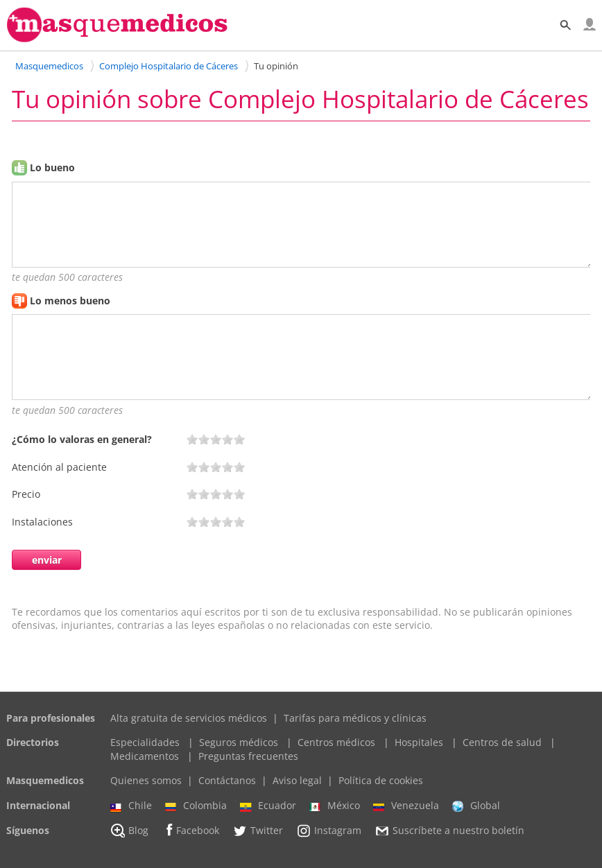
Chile (131, 806)
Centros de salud (502, 742)
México (335, 806)
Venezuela (406, 806)
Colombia (196, 806)
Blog (129, 831)
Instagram (329, 831)
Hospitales (419, 742)
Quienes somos (146, 780)
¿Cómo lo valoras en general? (82, 439)
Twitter (258, 831)
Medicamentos (145, 756)
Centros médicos (336, 742)
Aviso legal (297, 780)
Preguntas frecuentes (248, 756)
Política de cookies (381, 780)
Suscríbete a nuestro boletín (449, 831)
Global (476, 806)
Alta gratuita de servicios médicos (189, 718)
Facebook (190, 830)
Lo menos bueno (70, 301)
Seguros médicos (239, 742)
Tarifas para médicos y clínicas (355, 718)
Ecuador (268, 806)
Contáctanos (227, 780)
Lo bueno (52, 167)
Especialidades (145, 742)
